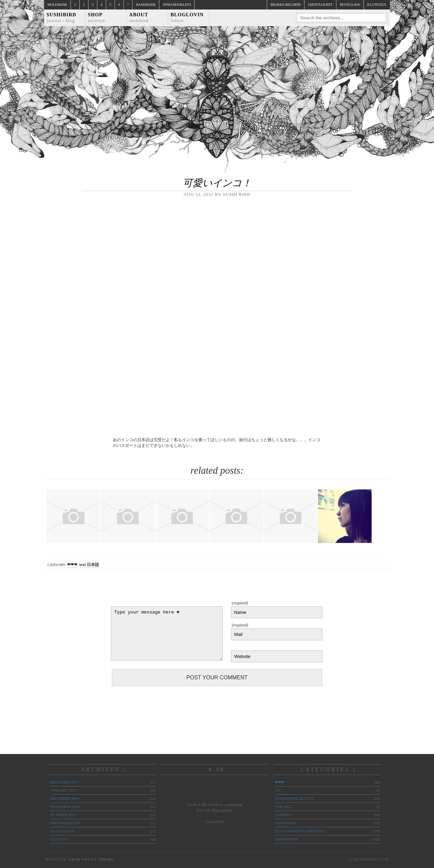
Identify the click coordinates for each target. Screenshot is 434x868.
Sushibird (61, 17)
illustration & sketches (300, 831)
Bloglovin (187, 17)
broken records (286, 5)
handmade (285, 823)
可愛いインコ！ (217, 183)
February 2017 (64, 782)
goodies (283, 815)
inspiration (286, 839)
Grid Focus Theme (91, 859)
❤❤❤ (72, 565)
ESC (278, 790)
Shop (96, 17)
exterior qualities (294, 798)
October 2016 (63, 815)
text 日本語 (89, 565)
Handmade (146, 5)
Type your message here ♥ (167, 634)
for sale (283, 807)
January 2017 (63, 790)
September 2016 (65, 823)
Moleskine (57, 5)
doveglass (350, 5)
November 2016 (65, 807)
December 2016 (65, 798)
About (139, 17)
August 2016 (62, 831)
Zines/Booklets (177, 5)
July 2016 (59, 839)
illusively (377, 5)
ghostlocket (320, 5)
